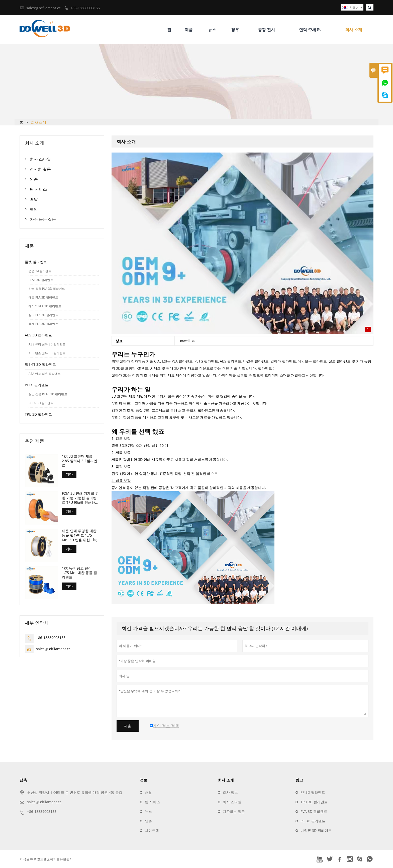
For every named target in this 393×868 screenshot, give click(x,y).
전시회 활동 (40, 169)
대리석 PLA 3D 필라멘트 (45, 306)
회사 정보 (230, 793)
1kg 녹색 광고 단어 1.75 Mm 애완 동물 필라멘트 (79, 573)
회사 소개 (354, 30)
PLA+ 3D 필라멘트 (41, 280)
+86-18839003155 (85, 8)
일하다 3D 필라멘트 (40, 364)
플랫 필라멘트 (36, 262)
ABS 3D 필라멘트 (38, 335)
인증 (34, 179)
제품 (189, 30)
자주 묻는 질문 (43, 219)
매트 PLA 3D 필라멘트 (43, 297)
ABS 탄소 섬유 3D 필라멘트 (47, 353)
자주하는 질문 (234, 812)
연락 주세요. (310, 30)
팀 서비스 (38, 189)
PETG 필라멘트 (37, 385)
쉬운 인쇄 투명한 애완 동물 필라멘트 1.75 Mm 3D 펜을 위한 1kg (79, 536)
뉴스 (212, 30)
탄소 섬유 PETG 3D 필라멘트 (48, 394)
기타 (69, 474)
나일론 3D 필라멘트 (316, 831)
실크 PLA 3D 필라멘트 (43, 315)
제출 (128, 726)
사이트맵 (152, 831)
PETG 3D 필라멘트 (41, 403)
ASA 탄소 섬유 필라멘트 (45, 374)
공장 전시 (266, 30)
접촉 (23, 780)
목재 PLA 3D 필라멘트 (43, 324)
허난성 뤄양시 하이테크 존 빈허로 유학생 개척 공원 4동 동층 (75, 793)
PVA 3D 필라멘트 (314, 812)
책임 (34, 209)
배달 (34, 199)
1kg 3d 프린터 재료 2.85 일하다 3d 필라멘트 (80, 461)
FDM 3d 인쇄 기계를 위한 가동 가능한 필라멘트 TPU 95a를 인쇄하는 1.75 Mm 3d (80, 498)
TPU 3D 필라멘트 (38, 414)
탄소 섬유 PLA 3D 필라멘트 (47, 289)
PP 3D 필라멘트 (313, 793)
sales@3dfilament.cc (43, 8)
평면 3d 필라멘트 (40, 271)
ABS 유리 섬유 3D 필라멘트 (47, 344)
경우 (235, 30)
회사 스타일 (40, 159)
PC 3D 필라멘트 (313, 821)
